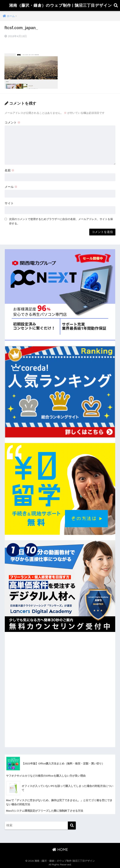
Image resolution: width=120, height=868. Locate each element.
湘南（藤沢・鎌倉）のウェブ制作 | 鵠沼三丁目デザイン (61, 5)
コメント (13, 123)
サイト (9, 203)
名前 (10, 170)
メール (11, 187)
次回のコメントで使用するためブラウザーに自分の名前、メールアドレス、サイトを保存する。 (61, 221)
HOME (60, 850)
